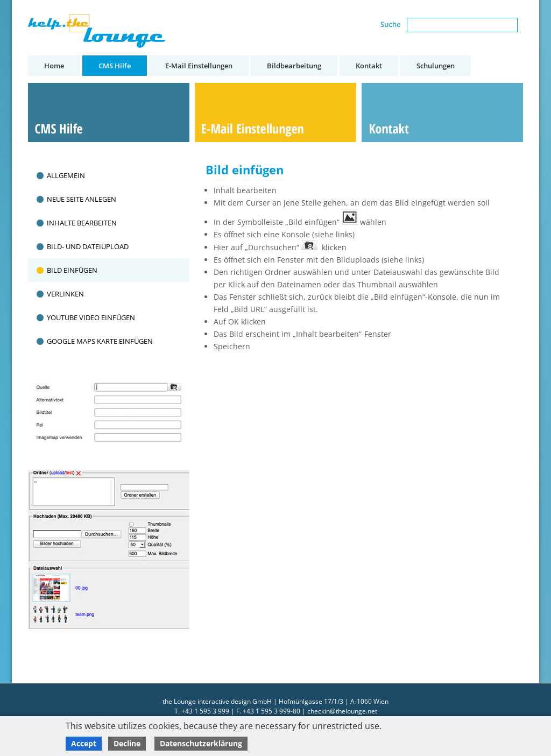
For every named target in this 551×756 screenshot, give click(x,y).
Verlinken (65, 294)
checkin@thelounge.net (342, 711)
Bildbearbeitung (294, 66)
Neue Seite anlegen (82, 199)
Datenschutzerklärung (201, 743)
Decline (127, 743)
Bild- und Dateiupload (88, 246)
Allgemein (66, 175)
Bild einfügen (72, 270)
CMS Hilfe (115, 66)
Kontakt (369, 66)
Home (54, 66)
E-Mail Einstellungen (199, 66)
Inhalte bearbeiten (82, 223)
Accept (84, 743)
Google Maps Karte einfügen (100, 341)
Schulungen (436, 66)
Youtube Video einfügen (91, 317)
